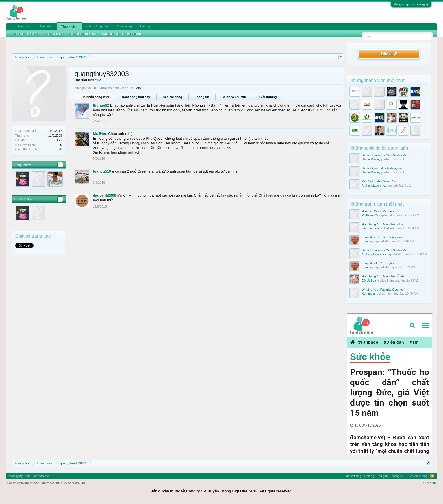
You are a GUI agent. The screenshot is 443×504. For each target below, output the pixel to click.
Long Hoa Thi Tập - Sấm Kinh (382, 237)
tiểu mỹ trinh (370, 228)
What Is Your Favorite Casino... (383, 290)
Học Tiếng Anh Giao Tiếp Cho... (384, 224)
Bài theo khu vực (234, 97)
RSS (432, 476)
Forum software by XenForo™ (47, 483)
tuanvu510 (102, 171)
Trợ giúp (383, 476)
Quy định (430, 483)
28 (60, 149)
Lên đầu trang (418, 476)
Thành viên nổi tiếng (25, 34)
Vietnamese (42, 476)
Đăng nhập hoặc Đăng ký (411, 4)
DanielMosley (371, 159)
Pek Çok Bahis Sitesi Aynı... (381, 181)
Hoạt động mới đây (136, 97)
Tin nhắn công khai (95, 97)
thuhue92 (101, 105)
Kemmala (368, 294)
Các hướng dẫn (97, 26)
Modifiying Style (20, 476)
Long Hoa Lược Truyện (378, 263)
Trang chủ (25, 26)
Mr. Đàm (100, 134)
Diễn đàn (46, 26)
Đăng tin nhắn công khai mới (122, 34)
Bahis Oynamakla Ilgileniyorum (383, 168)
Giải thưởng (268, 97)
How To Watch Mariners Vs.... (382, 211)
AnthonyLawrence (374, 186)
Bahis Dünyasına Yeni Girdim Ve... (385, 155)
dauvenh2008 (105, 195)
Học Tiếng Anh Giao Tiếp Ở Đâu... (385, 276)
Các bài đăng (172, 97)
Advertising (124, 26)
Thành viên (70, 27)
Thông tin (202, 97)
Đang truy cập (55, 34)
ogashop (368, 241)
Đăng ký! (389, 54)
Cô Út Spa (369, 281)
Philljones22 (370, 215)
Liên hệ (145, 26)
